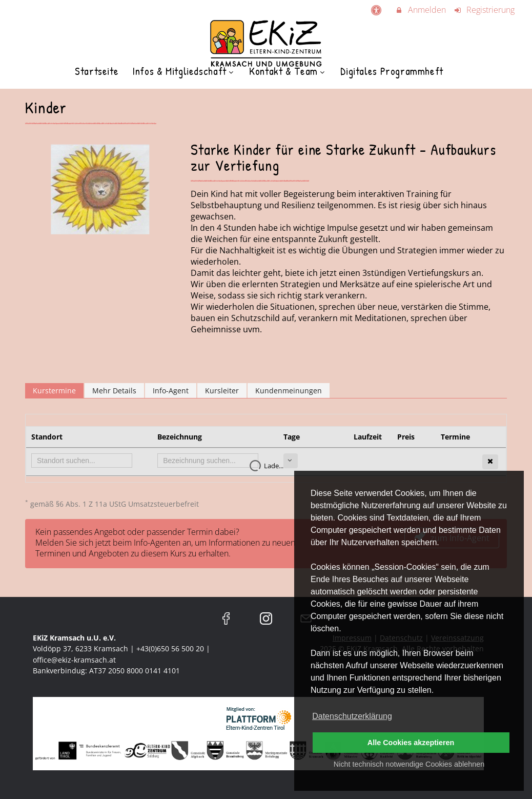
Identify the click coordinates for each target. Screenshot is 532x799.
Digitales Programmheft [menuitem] (392, 71)
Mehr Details (114, 391)
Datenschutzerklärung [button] (352, 716)
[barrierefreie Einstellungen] (377, 10)
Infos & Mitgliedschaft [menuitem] (184, 71)
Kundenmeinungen (289, 391)
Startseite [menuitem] (97, 71)
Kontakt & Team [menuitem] (288, 71)
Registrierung (484, 10)
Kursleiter (222, 391)
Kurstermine (54, 391)
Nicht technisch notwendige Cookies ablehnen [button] (409, 764)
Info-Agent (171, 391)
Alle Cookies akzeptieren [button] (411, 743)
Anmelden (420, 10)
